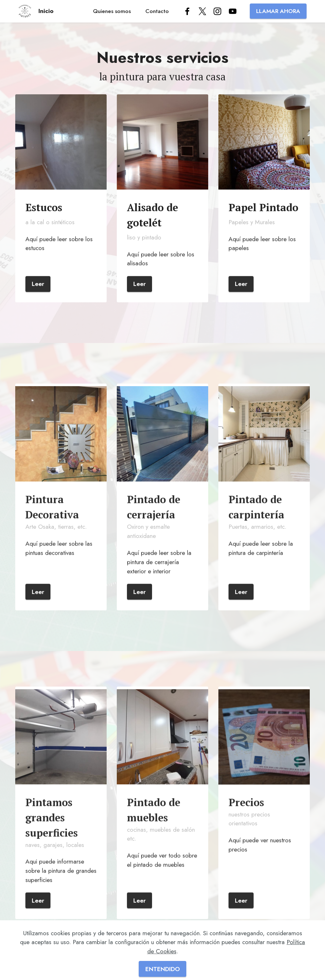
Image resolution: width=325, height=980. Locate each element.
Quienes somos (112, 11)
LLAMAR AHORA (278, 11)
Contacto (157, 11)
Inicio (46, 11)
